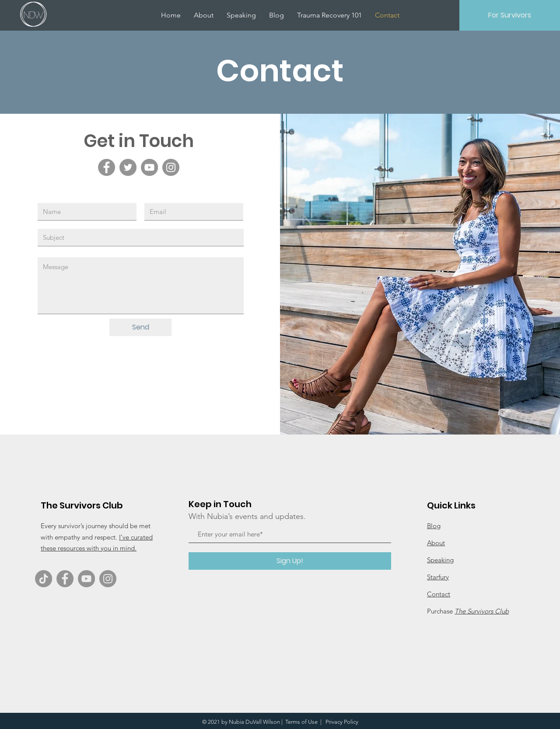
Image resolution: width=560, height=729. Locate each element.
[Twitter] (128, 167)
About (436, 543)
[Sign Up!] (290, 561)
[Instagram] (171, 167)
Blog (434, 526)
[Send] (140, 327)
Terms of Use (301, 722)
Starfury (438, 577)
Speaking (440, 560)
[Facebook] (107, 167)
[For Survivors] (510, 15)
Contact (439, 594)
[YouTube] (149, 167)
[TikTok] (44, 579)
